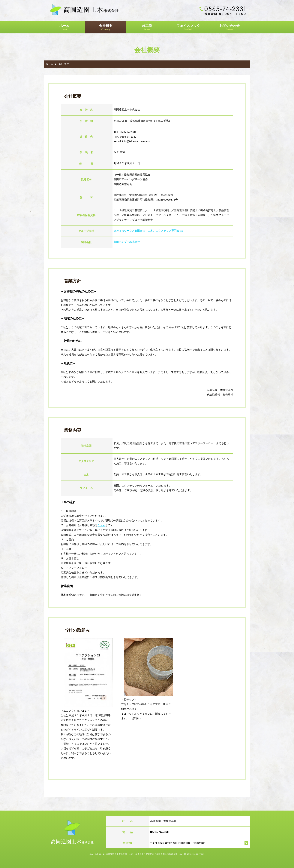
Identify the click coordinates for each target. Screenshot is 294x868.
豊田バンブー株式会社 (127, 242)
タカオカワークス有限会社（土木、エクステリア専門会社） (149, 231)
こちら (101, 525)
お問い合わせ (229, 27)
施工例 (147, 27)
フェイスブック (188, 27)
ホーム (64, 27)
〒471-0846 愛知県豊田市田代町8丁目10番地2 (177, 843)
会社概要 (106, 27)
